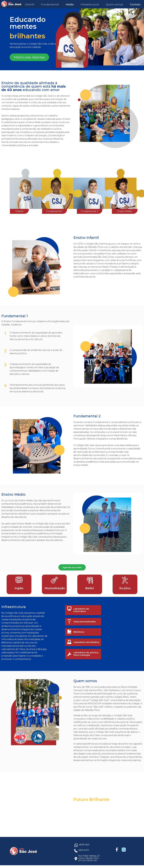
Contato (135, 5)
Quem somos (114, 5)
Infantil (30, 5)
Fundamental (50, 5)
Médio (70, 5)
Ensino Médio (125, 211)
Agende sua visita (72, 567)
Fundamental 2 (90, 211)
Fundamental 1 (54, 211)
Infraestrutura (90, 5)
